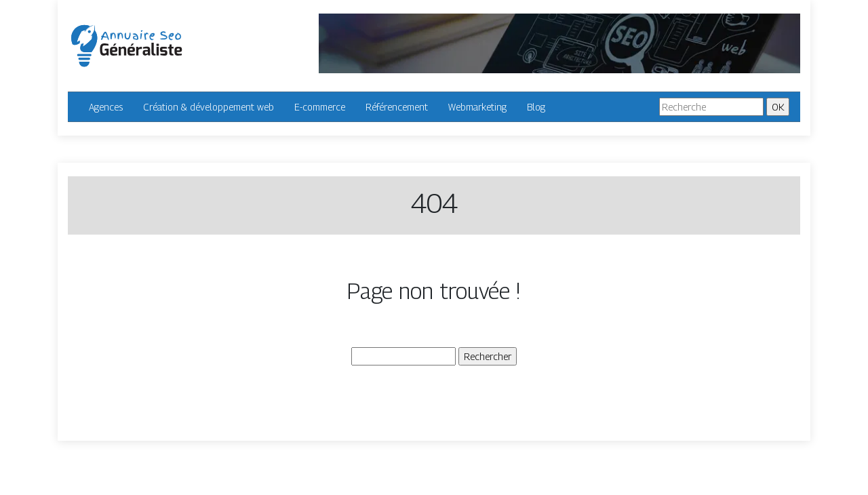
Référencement (397, 107)
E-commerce (320, 107)
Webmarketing (477, 107)
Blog (536, 107)
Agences (106, 107)
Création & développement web (209, 107)
